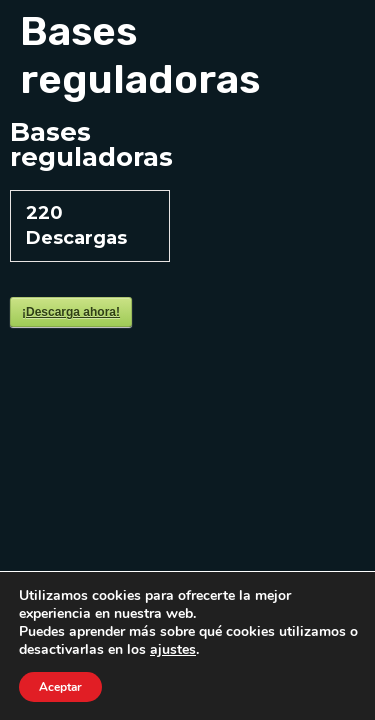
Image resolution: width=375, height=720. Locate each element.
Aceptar (60, 687)
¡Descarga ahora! (71, 312)
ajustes (173, 650)
